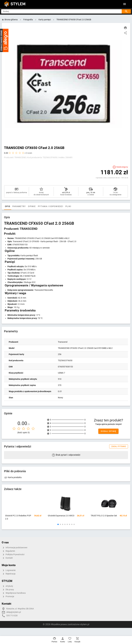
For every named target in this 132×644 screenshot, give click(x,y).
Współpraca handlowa (14, 593)
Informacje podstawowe (14, 548)
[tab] (7, 206)
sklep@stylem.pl (14, 612)
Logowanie (9, 570)
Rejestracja (9, 574)
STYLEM (18, 4)
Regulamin (8, 551)
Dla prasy (8, 590)
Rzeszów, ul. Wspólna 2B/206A (20, 609)
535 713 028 (12, 616)
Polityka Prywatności (13, 555)
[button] (58, 524)
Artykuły (7, 586)
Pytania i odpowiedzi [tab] (56, 206)
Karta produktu (13, 477)
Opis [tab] (13, 206)
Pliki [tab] (74, 206)
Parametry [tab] (25, 206)
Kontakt (7, 558)
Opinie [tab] (38, 206)
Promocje (8, 597)
